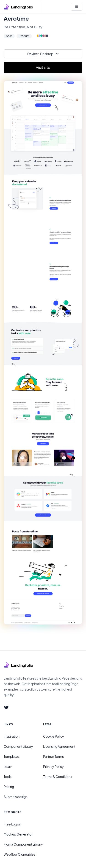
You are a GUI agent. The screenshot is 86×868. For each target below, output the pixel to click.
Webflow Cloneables (19, 854)
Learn (8, 766)
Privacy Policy (53, 766)
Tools (8, 777)
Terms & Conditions (58, 777)
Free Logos (12, 824)
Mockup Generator (18, 834)
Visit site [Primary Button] (43, 67)
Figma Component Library (23, 844)
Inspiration (12, 736)
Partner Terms (53, 756)
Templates (12, 756)
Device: (33, 54)
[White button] (77, 7)
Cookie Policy (54, 736)
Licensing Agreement (59, 746)
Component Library (18, 746)
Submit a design (16, 797)
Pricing (9, 787)
